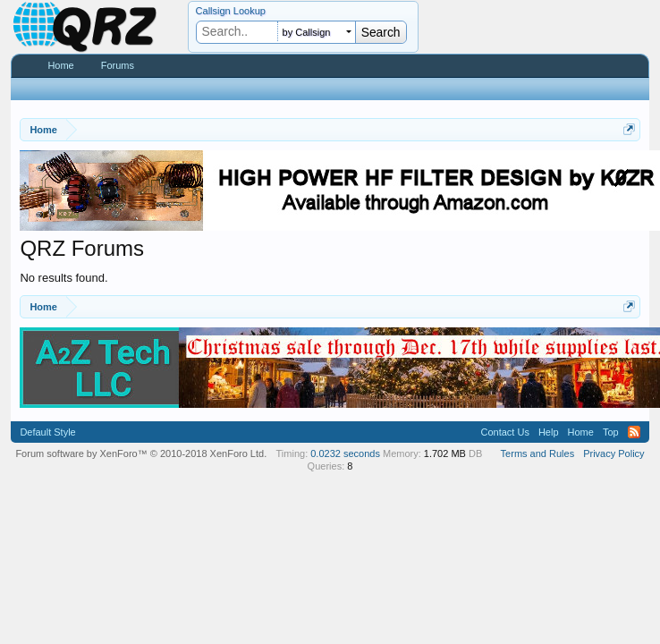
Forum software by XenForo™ (141, 453)
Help (549, 432)
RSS (634, 432)
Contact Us (504, 432)
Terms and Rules (538, 453)
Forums (118, 65)
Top (611, 432)
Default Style (47, 432)
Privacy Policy (613, 453)
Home (60, 65)
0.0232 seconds (345, 453)
